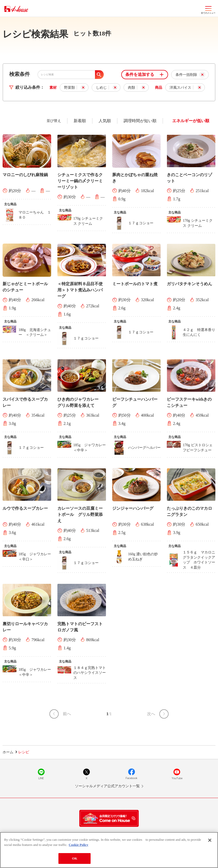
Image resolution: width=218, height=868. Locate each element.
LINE (41, 774)
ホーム (8, 752)
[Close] (210, 840)
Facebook (132, 774)
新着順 (80, 121)
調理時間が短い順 (140, 121)
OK (75, 858)
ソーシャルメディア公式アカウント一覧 (107, 786)
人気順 (105, 121)
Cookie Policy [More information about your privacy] (79, 845)
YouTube (177, 774)
